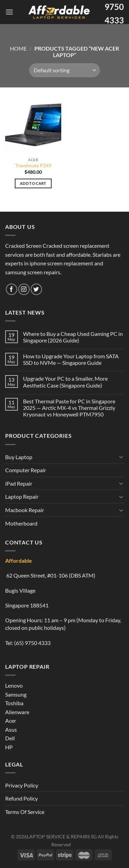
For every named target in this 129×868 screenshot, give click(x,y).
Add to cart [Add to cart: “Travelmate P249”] (33, 183)
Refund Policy (21, 798)
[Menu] (9, 12)
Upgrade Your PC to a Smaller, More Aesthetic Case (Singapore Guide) (65, 382)
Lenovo (14, 685)
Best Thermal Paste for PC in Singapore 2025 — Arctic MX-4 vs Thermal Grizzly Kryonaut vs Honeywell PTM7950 (69, 408)
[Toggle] (121, 457)
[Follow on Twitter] (36, 289)
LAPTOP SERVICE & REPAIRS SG (62, 837)
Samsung (16, 694)
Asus (11, 729)
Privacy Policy (22, 785)
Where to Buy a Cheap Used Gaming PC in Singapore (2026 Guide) (73, 337)
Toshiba (14, 703)
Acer (11, 721)
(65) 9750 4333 (32, 643)
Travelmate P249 (33, 166)
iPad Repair (19, 483)
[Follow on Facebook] (12, 289)
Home (18, 48)
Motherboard (21, 523)
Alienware (17, 712)
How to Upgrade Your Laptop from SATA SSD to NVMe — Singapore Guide (71, 359)
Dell (10, 738)
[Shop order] (64, 70)
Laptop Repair (22, 496)
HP (9, 747)
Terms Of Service (25, 812)
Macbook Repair (25, 510)
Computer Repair (26, 470)
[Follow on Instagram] (24, 289)
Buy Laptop (19, 457)
